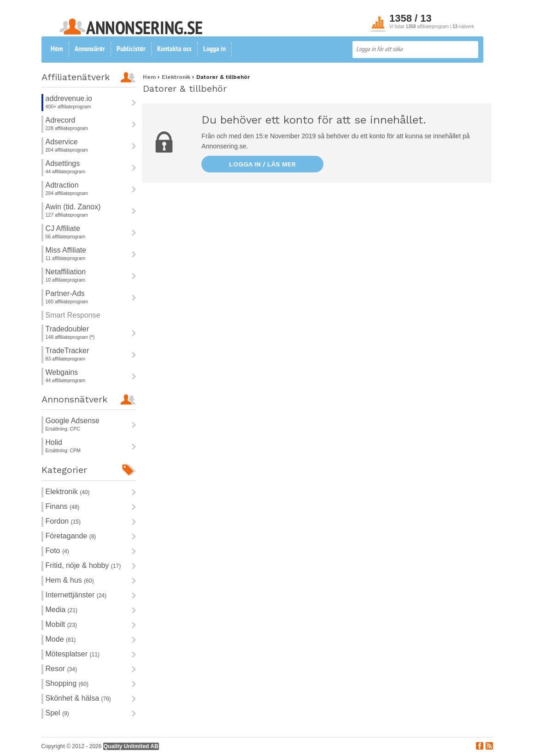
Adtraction (62, 185)
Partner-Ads (65, 293)
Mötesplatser (73, 654)
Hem (57, 49)
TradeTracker (67, 351)
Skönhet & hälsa (78, 698)
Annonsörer (90, 49)
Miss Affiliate (66, 250)
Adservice (62, 142)
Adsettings (63, 163)
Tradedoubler (67, 329)
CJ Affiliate (63, 228)
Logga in (214, 49)
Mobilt (61, 624)
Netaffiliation (66, 272)
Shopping (67, 683)
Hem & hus (70, 580)
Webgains (62, 372)
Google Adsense (73, 421)
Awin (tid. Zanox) (73, 207)
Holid (54, 442)
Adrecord (61, 120)
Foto (57, 551)
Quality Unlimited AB (131, 746)
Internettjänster (76, 595)
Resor (61, 669)
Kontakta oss (174, 49)
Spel (57, 713)
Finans (63, 506)
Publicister (131, 49)
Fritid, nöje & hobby (83, 565)
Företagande (71, 536)
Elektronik (68, 492)
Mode (61, 639)
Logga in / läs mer (262, 164)
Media (62, 610)
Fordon (63, 521)
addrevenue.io (69, 98)
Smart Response (73, 315)
